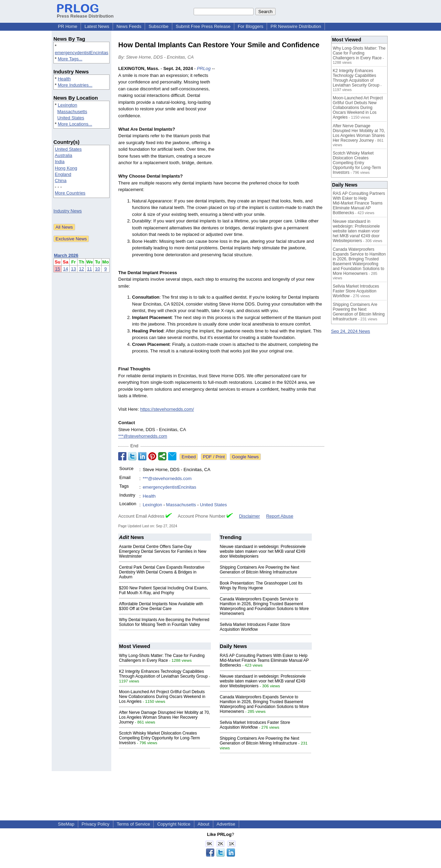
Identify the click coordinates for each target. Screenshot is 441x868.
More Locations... (75, 124)
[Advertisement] (273, 116)
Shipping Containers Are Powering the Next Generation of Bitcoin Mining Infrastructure (260, 570)
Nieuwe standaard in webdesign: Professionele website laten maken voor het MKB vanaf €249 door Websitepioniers (263, 551)
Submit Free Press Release (203, 26)
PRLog (204, 68)
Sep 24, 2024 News (351, 331)
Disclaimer (250, 516)
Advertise (226, 824)
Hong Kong (66, 168)
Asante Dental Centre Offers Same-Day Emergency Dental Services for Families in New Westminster (162, 551)
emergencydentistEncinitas (81, 53)
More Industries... (75, 85)
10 (98, 269)
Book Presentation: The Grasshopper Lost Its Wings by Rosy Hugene (261, 586)
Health (64, 79)
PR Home (68, 26)
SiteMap (66, 824)
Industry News (68, 211)
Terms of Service (134, 824)
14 (65, 269)
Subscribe (158, 26)
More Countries (70, 193)
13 (73, 269)
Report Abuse (280, 516)
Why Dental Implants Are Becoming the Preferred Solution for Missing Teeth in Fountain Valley (164, 622)
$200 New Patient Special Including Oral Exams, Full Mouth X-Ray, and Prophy (163, 590)
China (61, 181)
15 (58, 269)
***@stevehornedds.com (143, 436)
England (63, 174)
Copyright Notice (174, 824)
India (60, 162)
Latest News (97, 26)
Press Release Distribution (85, 13)
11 (90, 269)
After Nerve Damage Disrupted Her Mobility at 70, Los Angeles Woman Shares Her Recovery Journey (164, 717)
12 (81, 269)
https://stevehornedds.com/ (167, 409)
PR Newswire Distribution (296, 26)
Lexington (68, 105)
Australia (64, 155)
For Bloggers (250, 26)
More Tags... (70, 59)
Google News (245, 457)
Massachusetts (72, 112)
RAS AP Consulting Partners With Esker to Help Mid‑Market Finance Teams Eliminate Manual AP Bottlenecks (264, 660)
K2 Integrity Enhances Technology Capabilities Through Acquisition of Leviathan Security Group (163, 674)
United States (71, 118)
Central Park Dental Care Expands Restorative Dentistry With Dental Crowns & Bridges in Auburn (162, 572)
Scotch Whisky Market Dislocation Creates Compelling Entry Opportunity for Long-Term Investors (159, 738)
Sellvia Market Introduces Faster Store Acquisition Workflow (255, 627)
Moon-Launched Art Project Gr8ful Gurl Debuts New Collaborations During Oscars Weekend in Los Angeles (162, 697)
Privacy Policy (96, 824)
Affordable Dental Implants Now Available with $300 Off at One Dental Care (161, 606)
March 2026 (66, 255)
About (204, 824)
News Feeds (129, 26)
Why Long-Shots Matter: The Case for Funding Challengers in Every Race (162, 658)
